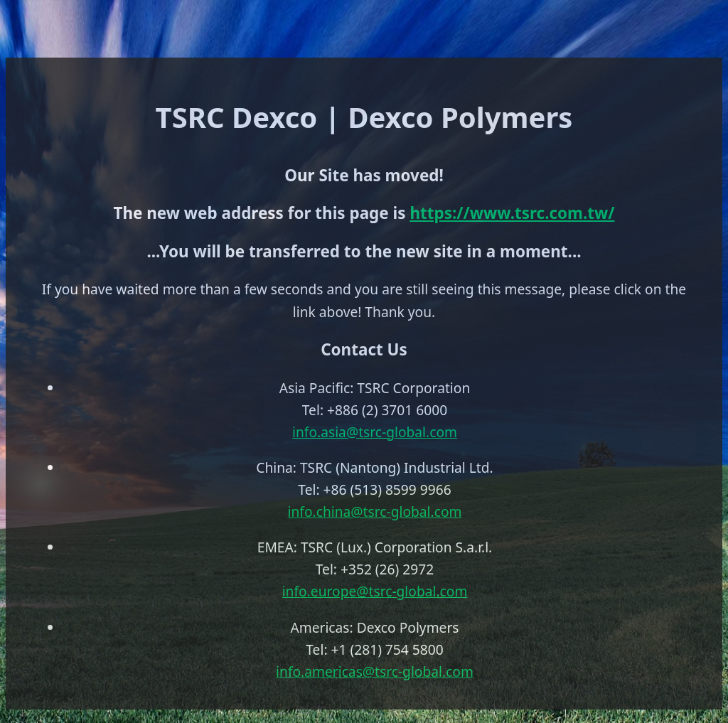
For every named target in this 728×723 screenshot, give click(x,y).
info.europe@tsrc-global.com (375, 591)
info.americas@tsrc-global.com (375, 671)
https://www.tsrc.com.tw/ (512, 213)
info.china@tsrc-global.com (375, 512)
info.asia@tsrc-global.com (375, 432)
